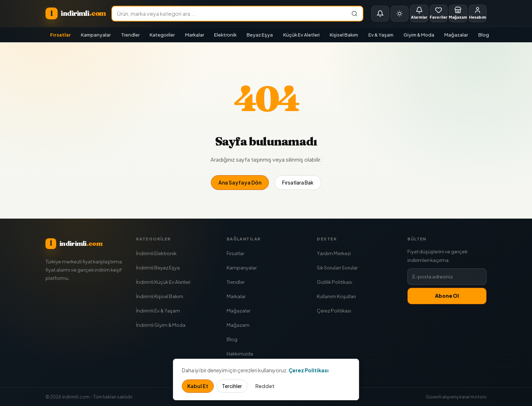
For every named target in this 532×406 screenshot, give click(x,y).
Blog (484, 35)
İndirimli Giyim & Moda (161, 325)
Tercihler (232, 386)
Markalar (195, 35)
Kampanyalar (96, 35)
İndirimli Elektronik (156, 253)
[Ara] (355, 14)
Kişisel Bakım (344, 35)
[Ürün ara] (229, 14)
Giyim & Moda (419, 35)
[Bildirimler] (380, 14)
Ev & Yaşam (381, 35)
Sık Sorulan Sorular (337, 268)
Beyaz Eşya (260, 35)
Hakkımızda (240, 354)
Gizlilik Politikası (335, 282)
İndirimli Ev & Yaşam (158, 311)
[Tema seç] (400, 14)
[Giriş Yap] (478, 13)
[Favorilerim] (439, 13)
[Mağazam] (458, 13)
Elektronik (225, 35)
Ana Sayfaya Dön (240, 182)
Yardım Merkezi (334, 253)
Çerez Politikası (334, 311)
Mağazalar (456, 35)
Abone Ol (447, 296)
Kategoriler (162, 35)
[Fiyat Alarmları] (419, 13)
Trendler (130, 35)
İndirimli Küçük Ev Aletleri (163, 282)
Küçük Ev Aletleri (301, 35)
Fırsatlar (61, 35)
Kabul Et (198, 386)
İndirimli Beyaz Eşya (158, 268)
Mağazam (238, 325)
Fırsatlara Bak (298, 182)
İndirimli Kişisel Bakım (160, 296)
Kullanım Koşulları (336, 296)
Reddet (265, 386)
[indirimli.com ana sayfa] (76, 14)
